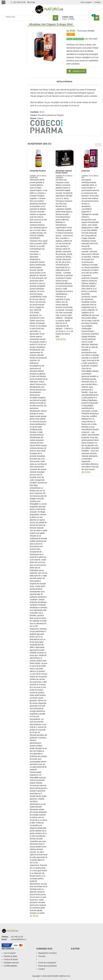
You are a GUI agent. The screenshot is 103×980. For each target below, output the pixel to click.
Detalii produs (64, 82)
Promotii (42, 956)
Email (31, 2)
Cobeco (40, 118)
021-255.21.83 (18, 2)
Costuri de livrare (11, 959)
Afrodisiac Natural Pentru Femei (64, 172)
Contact (97, 2)
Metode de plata (10, 956)
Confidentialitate (10, 966)
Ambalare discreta (11, 963)
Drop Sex (86, 171)
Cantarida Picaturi (38, 171)
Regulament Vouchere (48, 953)
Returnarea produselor (48, 966)
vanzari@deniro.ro (19, 939)
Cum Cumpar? (10, 953)
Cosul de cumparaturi (47, 963)
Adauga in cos (79, 71)
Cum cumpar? (86, 2)
